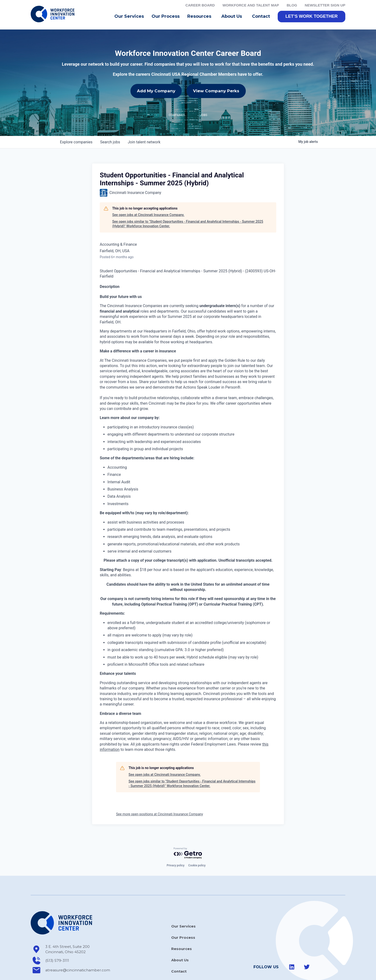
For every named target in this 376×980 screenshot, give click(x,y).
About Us (233, 18)
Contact (261, 18)
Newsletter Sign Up (325, 5)
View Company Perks (216, 92)
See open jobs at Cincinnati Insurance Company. (148, 216)
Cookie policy (197, 867)
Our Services (129, 18)
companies (76, 143)
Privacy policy (176, 867)
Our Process (166, 18)
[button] (311, 18)
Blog (292, 5)
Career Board (200, 5)
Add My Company (156, 92)
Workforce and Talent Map (251, 5)
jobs (110, 143)
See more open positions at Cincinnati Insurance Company (160, 816)
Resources (200, 18)
